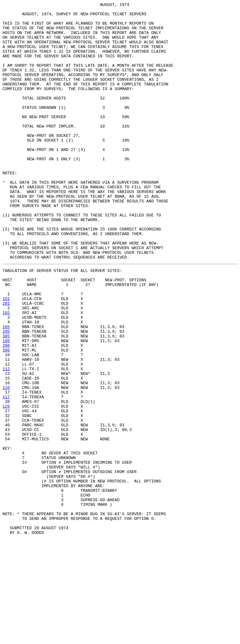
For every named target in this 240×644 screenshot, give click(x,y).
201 (6, 362)
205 (6, 396)
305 (6, 401)
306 (6, 418)
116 (6, 463)
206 (6, 413)
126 (6, 486)
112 (6, 441)
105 (6, 390)
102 (6, 373)
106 (6, 407)
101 (6, 356)
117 (6, 474)
